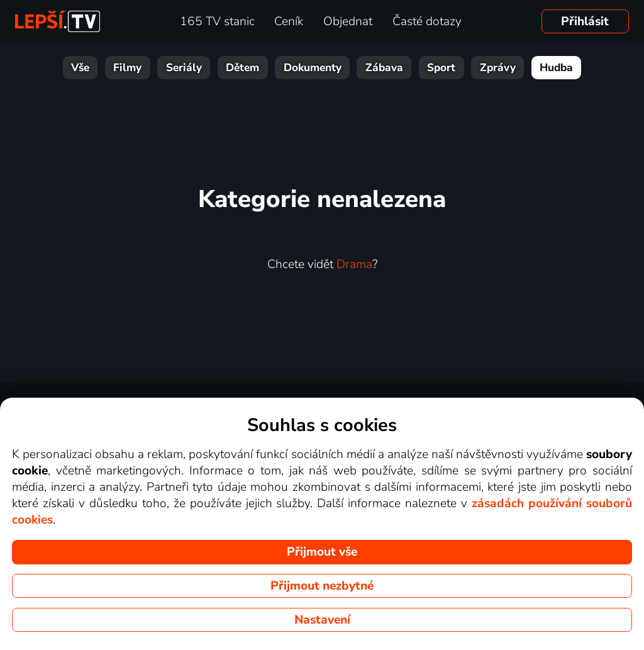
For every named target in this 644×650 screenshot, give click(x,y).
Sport (441, 68)
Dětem (242, 68)
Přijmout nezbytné (322, 586)
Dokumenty (313, 68)
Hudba (556, 68)
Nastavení (322, 620)
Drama (354, 264)
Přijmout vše (322, 552)
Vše (80, 68)
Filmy (127, 68)
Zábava (384, 68)
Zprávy (498, 68)
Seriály (184, 68)
